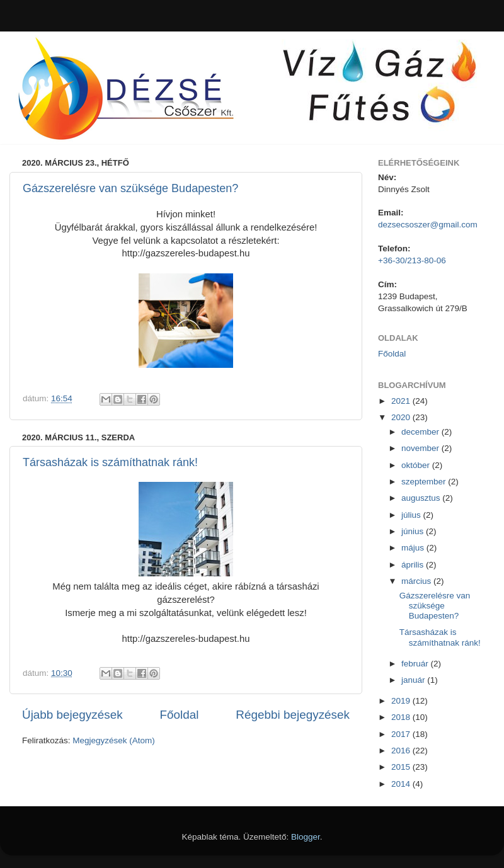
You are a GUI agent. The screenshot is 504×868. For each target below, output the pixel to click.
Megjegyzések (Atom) (114, 740)
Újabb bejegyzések (72, 715)
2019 (402, 701)
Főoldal (180, 715)
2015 (402, 767)
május (414, 548)
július (412, 515)
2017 (402, 734)
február (416, 664)
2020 (402, 417)
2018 (402, 717)
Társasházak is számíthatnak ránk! (110, 462)
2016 (402, 751)
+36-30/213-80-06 (412, 260)
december (421, 432)
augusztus (422, 498)
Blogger (306, 837)
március (417, 581)
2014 (402, 784)
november (421, 448)
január (414, 680)
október (417, 465)
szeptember (425, 482)
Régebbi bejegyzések (293, 715)
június (414, 531)
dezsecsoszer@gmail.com (428, 225)
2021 (402, 401)
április (414, 565)
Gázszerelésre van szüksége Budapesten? (130, 188)
